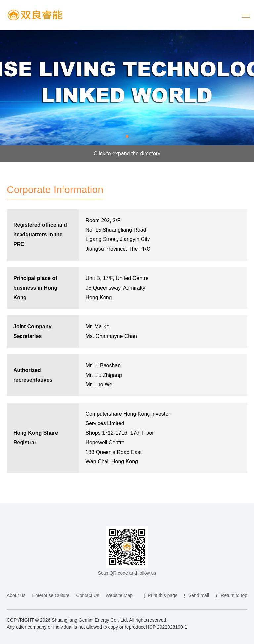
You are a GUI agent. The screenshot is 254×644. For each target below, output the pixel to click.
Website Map (119, 595)
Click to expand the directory (127, 154)
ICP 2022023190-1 (168, 627)
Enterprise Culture (51, 595)
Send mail (199, 595)
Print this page (163, 595)
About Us (16, 595)
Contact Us (87, 595)
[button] (127, 136)
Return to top (234, 595)
